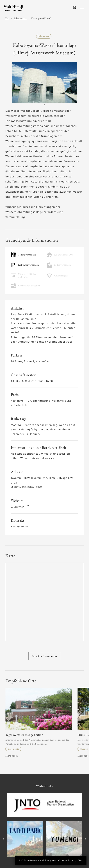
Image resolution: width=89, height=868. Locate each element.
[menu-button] (82, 8)
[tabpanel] (44, 83)
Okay (80, 860)
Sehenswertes (20, 18)
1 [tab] (44, 106)
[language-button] (74, 8)
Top (7, 18)
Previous (4, 805)
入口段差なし (20, 507)
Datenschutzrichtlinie (40, 860)
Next (85, 805)
